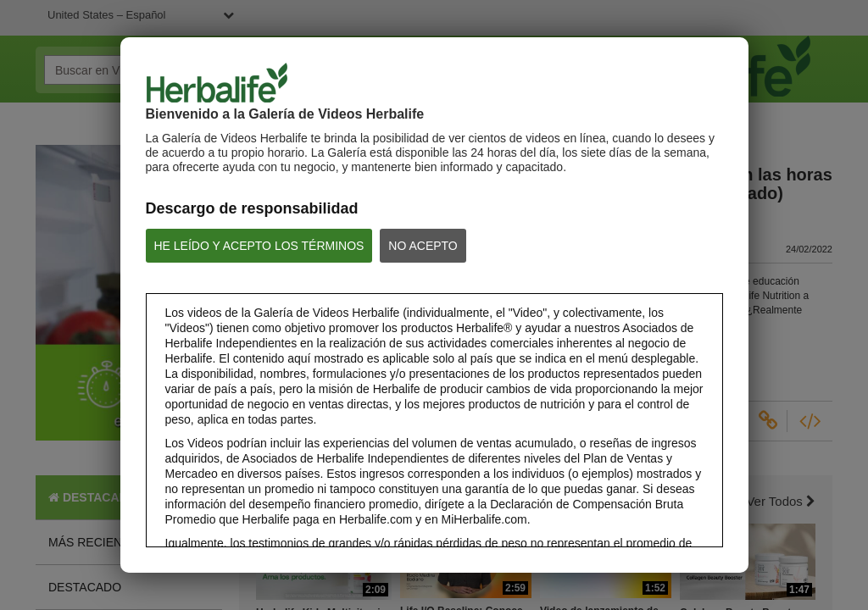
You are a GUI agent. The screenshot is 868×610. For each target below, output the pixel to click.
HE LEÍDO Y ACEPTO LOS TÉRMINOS (259, 246)
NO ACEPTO (423, 246)
